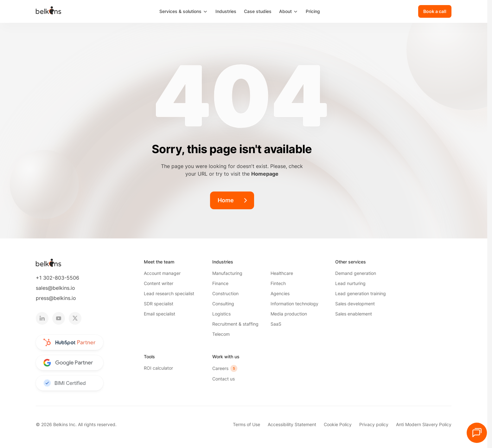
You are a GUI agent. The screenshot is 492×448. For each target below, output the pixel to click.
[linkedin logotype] (42, 318)
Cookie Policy (338, 424)
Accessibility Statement (292, 424)
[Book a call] (435, 11)
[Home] (232, 200)
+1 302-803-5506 (58, 278)
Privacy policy (374, 424)
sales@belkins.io (55, 288)
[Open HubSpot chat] (477, 433)
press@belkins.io (56, 298)
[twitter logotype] (75, 318)
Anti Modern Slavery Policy (424, 424)
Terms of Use (246, 424)
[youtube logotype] (59, 318)
